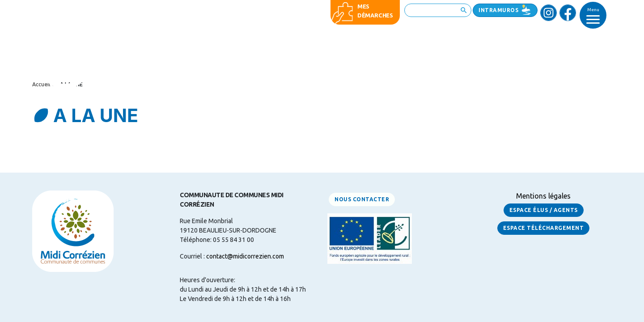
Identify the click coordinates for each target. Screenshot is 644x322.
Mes (363, 6)
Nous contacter (362, 199)
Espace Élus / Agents (544, 210)
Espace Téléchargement (544, 228)
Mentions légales (543, 196)
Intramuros (498, 10)
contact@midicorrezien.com (245, 256)
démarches (375, 15)
